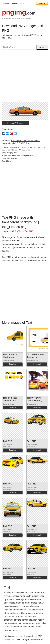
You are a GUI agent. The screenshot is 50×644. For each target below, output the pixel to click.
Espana (21, 3)
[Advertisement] (25, 77)
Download (13, 364)
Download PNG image (15, 123)
